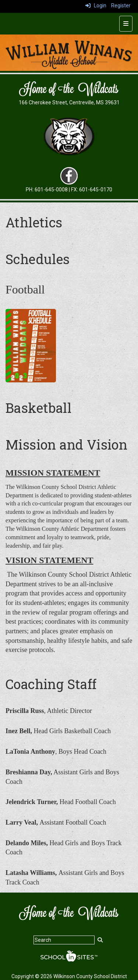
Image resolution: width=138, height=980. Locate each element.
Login (96, 6)
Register (121, 6)
